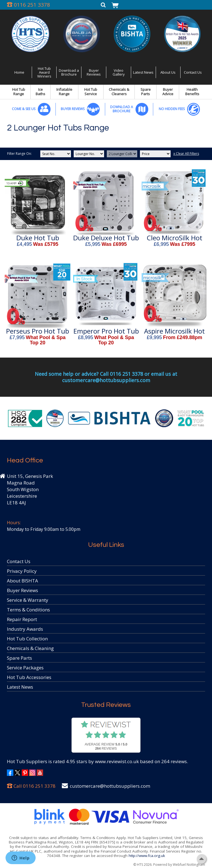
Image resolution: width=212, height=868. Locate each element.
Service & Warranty (28, 600)
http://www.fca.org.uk (147, 856)
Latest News (143, 72)
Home (19, 72)
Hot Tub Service (91, 92)
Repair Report (22, 619)
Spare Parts (146, 92)
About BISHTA (22, 581)
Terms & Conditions (28, 610)
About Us (168, 72)
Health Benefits (192, 92)
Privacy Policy (22, 571)
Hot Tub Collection (27, 639)
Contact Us (193, 72)
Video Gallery (119, 72)
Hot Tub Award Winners (44, 72)
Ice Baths (40, 92)
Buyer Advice (168, 92)
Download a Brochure (69, 72)
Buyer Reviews (94, 72)
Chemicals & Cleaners (119, 92)
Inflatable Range (64, 92)
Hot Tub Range (19, 92)
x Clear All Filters (186, 154)
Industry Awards (25, 629)
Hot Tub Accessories (29, 677)
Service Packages (25, 668)
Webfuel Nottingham (189, 865)
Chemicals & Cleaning (30, 648)
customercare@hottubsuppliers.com (110, 786)
